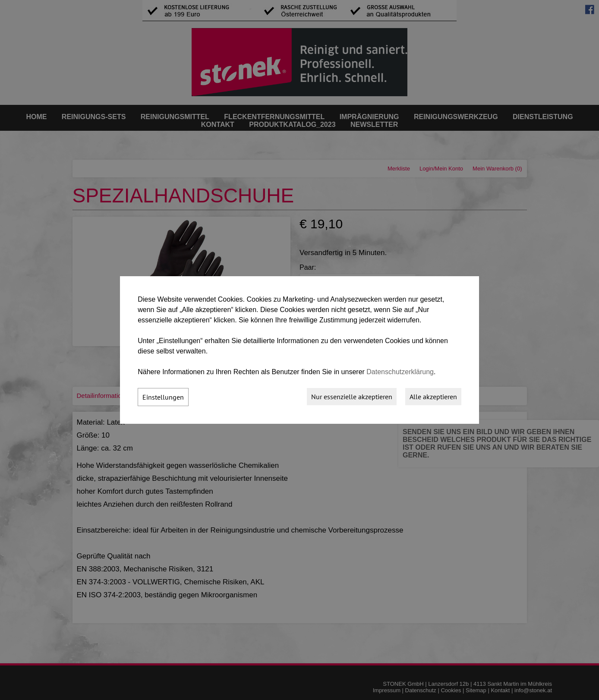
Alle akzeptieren (433, 397)
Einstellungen (163, 397)
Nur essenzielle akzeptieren (352, 397)
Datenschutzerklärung (400, 372)
